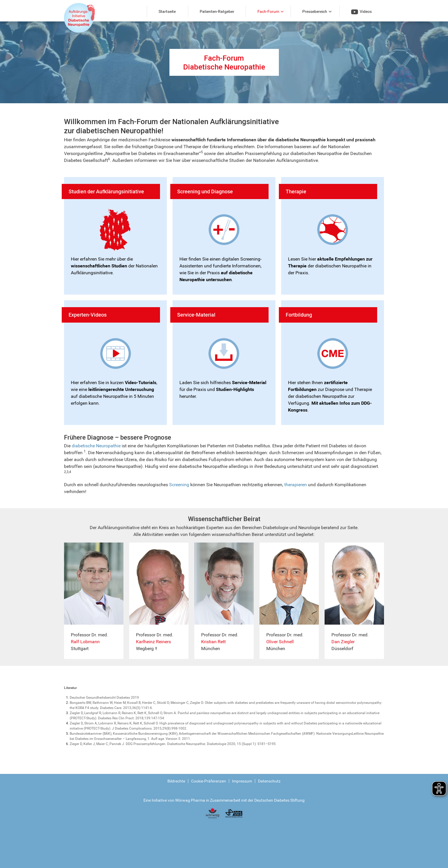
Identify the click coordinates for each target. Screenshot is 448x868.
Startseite (167, 11)
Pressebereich (315, 11)
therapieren (296, 485)
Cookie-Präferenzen (209, 781)
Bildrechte (176, 781)
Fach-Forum (268, 11)
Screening (179, 485)
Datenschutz (269, 781)
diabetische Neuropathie (96, 446)
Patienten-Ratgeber (217, 11)
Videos (361, 12)
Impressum (242, 781)
